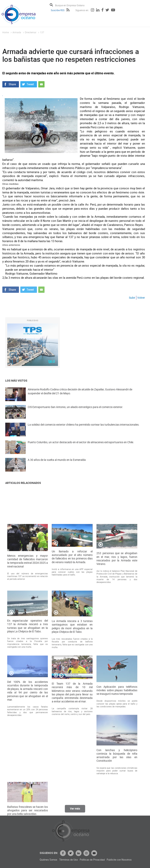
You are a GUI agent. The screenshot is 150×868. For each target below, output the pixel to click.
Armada (17, 32)
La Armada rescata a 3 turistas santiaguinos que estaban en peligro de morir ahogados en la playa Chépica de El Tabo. (72, 753)
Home (6, 32)
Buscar (51, 5)
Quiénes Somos (86, 860)
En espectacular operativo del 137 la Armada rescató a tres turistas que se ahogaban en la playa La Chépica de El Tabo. (28, 752)
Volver (141, 298)
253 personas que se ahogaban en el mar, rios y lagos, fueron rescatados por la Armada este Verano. (117, 685)
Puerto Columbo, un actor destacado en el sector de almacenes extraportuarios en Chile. (81, 448)
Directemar (31, 32)
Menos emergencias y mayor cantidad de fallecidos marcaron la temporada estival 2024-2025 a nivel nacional (28, 687)
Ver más (75, 812)
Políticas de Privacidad (129, 860)
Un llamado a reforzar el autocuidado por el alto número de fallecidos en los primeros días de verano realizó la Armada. (72, 683)
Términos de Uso (106, 860)
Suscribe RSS (58, 10)
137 (42, 32)
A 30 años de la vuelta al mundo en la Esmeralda (57, 465)
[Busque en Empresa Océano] (72, 5)
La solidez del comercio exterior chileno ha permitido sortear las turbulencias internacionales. (84, 430)
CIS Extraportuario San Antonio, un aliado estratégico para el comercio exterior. (75, 412)
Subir (132, 298)
